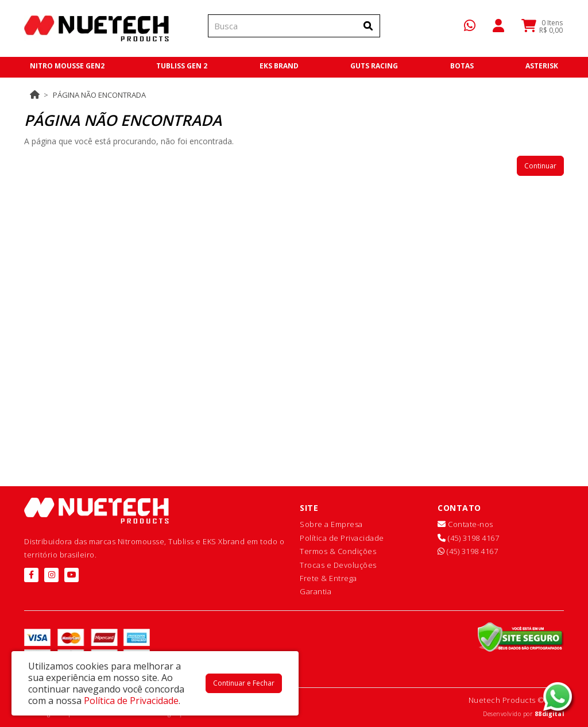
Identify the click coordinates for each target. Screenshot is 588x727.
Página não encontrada (99, 95)
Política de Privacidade (342, 538)
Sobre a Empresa (331, 524)
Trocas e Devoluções (338, 565)
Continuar (540, 166)
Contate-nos (465, 524)
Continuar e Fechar (244, 683)
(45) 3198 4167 (468, 538)
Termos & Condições (338, 551)
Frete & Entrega (328, 578)
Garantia (316, 591)
